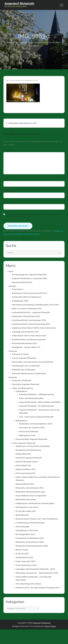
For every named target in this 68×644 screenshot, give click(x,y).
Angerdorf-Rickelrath (19, 3)
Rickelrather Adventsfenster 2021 (30, 488)
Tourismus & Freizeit (20, 354)
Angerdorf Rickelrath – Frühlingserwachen (37, 394)
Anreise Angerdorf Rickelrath (24, 358)
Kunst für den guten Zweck (27, 462)
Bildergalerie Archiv (27, 435)
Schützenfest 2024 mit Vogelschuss (27, 297)
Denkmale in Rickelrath (22, 380)
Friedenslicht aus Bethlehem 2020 (30, 538)
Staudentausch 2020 (24, 557)
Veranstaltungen (22, 527)
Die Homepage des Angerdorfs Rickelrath (29, 275)
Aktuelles (12, 286)
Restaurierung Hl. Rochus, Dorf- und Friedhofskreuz (37, 519)
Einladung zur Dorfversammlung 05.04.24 (29, 293)
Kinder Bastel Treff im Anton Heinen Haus (29, 336)
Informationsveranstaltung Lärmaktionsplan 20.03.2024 (35, 305)
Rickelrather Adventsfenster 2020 (30, 542)
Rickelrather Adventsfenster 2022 (26, 316)
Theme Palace (50, 626)
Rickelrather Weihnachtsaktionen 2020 (32, 546)
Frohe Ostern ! (18, 289)
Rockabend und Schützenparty (28, 450)
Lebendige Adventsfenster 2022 (25, 332)
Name (7, 179)
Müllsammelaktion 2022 (26, 469)
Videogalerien (21, 391)
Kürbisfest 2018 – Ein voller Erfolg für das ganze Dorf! (38, 588)
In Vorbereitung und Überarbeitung (30, 523)
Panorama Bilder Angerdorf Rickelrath (31, 439)
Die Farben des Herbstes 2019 (32, 428)
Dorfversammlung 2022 (26, 473)
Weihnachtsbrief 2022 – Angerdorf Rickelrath (31, 312)
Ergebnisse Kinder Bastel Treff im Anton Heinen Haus (34, 328)
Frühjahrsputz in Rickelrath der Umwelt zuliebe (35, 503)
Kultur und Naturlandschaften (31, 398)
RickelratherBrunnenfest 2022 (24, 343)
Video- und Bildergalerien (23, 388)
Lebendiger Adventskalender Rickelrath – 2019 (35, 569)
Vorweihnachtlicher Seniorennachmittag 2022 (31, 324)
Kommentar (9, 150)
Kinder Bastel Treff (23, 465)
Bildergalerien (21, 421)
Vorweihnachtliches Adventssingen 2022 (29, 320)
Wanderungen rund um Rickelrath (26, 366)
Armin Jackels (15, 80)
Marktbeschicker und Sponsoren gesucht (29, 339)
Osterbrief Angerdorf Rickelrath (29, 458)
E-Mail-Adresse (11, 190)
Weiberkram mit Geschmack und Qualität (33, 446)
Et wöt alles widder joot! (26, 511)
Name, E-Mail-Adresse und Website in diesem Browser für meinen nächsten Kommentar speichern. (33, 215)
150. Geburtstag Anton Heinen (28, 584)
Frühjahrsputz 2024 (20, 301)
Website (7, 202)
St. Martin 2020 (22, 554)
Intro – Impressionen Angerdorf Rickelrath (36, 417)
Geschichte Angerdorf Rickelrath (25, 384)
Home (11, 271)
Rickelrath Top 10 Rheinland (24, 370)
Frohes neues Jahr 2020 (25, 561)
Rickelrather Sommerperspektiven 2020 (36, 424)
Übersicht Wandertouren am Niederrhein (29, 373)
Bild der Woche (22, 550)
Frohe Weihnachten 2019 (26, 565)
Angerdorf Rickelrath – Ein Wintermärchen (37, 406)
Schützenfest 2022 (23, 454)
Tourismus (13, 351)
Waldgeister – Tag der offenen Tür (26, 347)
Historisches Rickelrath (29, 431)
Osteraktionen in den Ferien (27, 507)
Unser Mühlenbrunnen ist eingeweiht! (31, 496)
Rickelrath (13, 377)
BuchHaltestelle (22, 515)
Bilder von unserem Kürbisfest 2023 (27, 309)
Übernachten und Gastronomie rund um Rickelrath (33, 362)
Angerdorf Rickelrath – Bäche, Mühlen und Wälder (40, 402)
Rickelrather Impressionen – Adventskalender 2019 (37, 573)
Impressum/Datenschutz (22, 282)
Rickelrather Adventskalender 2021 (30, 492)
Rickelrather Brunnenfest (26, 499)
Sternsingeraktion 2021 (25, 534)
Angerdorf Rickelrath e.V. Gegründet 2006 (29, 278)
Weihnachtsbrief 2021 (25, 484)
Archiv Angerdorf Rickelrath (24, 443)
